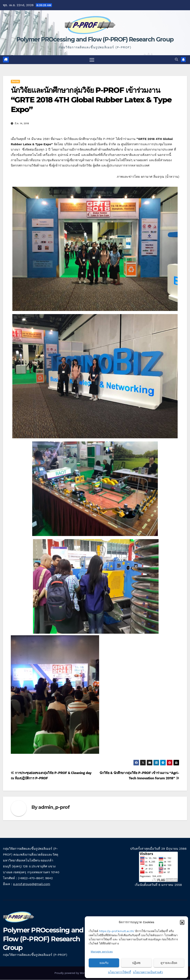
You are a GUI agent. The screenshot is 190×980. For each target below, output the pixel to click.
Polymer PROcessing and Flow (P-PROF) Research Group (95, 39)
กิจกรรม (15, 81)
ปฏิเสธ (136, 963)
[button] (182, 922)
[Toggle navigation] (92, 60)
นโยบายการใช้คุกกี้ (119, 972)
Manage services (102, 952)
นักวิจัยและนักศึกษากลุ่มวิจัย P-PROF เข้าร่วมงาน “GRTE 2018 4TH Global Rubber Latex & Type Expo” (91, 100)
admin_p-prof (54, 807)
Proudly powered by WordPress (74, 973)
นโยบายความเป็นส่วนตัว (148, 972)
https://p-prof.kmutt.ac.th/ (117, 931)
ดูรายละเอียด (169, 963)
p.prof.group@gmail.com (32, 884)
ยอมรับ (104, 963)
